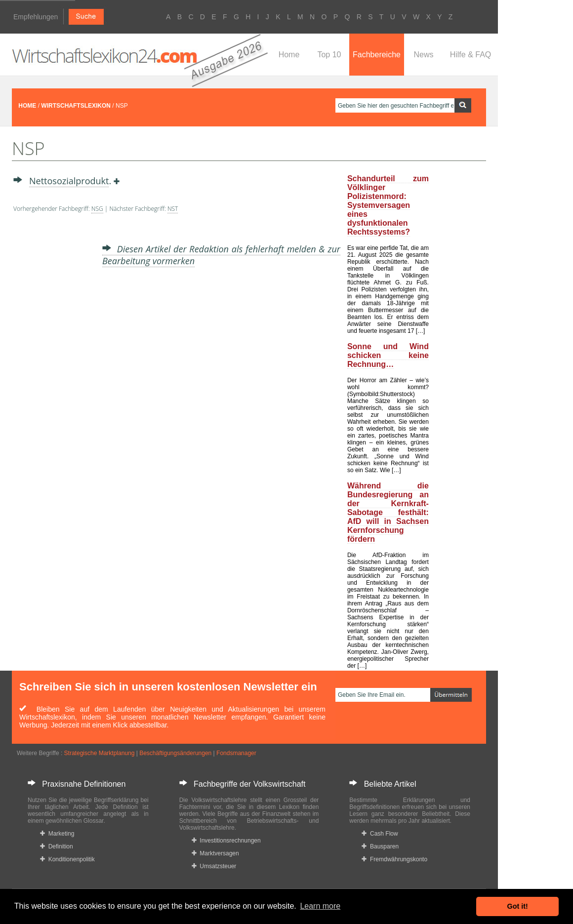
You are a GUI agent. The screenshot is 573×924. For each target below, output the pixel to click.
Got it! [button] (518, 906)
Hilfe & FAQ (471, 55)
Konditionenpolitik (67, 859)
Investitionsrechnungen (226, 841)
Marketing (57, 834)
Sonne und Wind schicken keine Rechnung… (388, 355)
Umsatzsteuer (214, 866)
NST (173, 209)
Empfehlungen (36, 17)
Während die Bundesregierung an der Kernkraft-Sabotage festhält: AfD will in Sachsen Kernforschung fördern (388, 512)
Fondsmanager (236, 753)
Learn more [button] (320, 906)
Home (289, 55)
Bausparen (380, 846)
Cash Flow (380, 834)
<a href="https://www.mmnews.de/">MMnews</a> (53, 374)
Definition (57, 846)
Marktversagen (215, 853)
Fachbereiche (377, 55)
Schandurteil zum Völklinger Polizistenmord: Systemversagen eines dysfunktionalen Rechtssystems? (388, 205)
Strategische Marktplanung (100, 753)
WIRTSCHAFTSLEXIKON (76, 106)
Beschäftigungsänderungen (175, 753)
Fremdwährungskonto (394, 859)
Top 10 (329, 55)
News (423, 55)
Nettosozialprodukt (69, 181)
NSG (97, 209)
